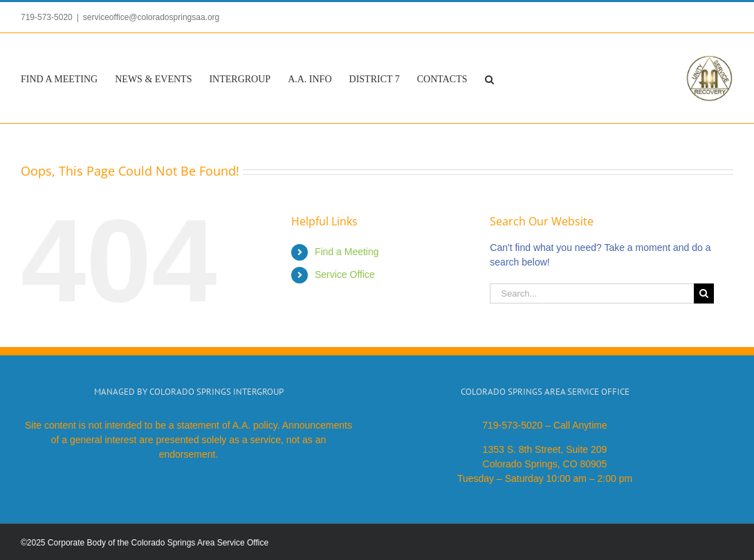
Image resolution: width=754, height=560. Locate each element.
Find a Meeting (347, 252)
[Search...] (591, 293)
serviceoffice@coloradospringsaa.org (151, 17)
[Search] (704, 293)
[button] (489, 78)
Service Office (345, 274)
